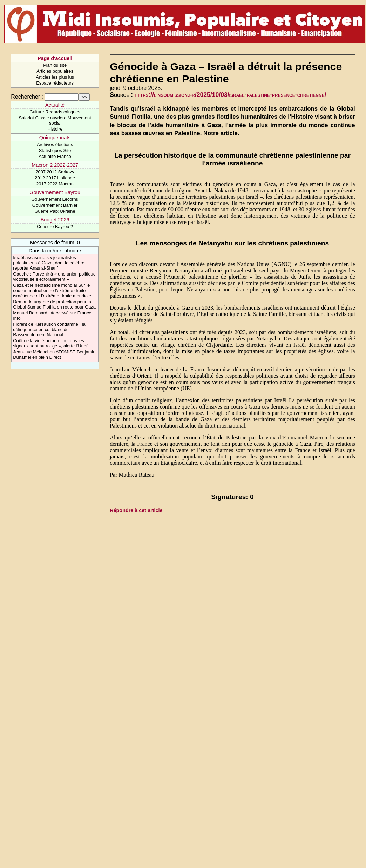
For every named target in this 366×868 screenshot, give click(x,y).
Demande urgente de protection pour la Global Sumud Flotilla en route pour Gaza (54, 304)
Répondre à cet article (136, 510)
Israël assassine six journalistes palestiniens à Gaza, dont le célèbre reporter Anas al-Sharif (49, 263)
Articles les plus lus (55, 77)
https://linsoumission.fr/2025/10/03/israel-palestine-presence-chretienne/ (231, 95)
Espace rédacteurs (55, 83)
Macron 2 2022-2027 (55, 165)
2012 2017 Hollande (55, 178)
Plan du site (55, 65)
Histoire (55, 129)
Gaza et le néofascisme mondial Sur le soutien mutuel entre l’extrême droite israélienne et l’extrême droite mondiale (52, 290)
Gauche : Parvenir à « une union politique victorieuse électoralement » (54, 277)
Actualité (55, 105)
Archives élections (55, 144)
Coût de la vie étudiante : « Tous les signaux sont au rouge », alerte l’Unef (50, 343)
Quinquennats (55, 138)
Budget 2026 (55, 220)
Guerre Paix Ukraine (55, 211)
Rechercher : (27, 97)
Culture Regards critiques (55, 112)
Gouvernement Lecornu (55, 199)
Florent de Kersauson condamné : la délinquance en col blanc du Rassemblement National (49, 329)
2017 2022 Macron (55, 184)
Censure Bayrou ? (55, 227)
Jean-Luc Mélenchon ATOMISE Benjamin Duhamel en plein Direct (54, 355)
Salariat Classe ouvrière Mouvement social (55, 120)
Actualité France (55, 156)
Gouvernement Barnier (55, 205)
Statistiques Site (55, 150)
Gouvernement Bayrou (55, 192)
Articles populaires (55, 71)
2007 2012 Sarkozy (55, 172)
